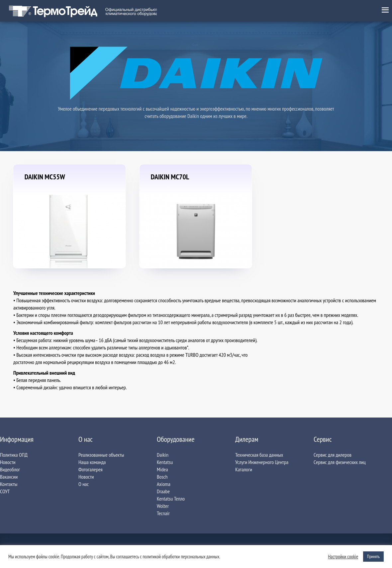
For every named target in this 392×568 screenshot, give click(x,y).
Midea (162, 469)
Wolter (163, 506)
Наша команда (92, 462)
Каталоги (244, 469)
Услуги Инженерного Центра (262, 462)
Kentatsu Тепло (171, 499)
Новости (8, 462)
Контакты (9, 484)
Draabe (163, 491)
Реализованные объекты (101, 455)
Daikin (163, 455)
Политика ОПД (14, 455)
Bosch (162, 477)
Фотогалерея (91, 469)
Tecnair (163, 513)
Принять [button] (373, 557)
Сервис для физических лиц (340, 462)
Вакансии (9, 477)
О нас (84, 484)
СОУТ (5, 491)
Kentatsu (165, 462)
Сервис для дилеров (333, 455)
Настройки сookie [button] (343, 557)
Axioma (164, 484)
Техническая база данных (259, 455)
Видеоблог (10, 469)
